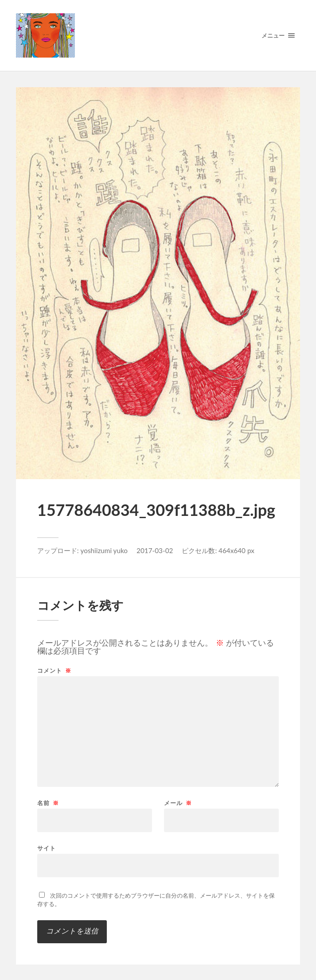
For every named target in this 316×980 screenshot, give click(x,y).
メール (178, 803)
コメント (54, 671)
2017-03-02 (155, 550)
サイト (47, 848)
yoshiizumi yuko (104, 550)
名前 (48, 803)
